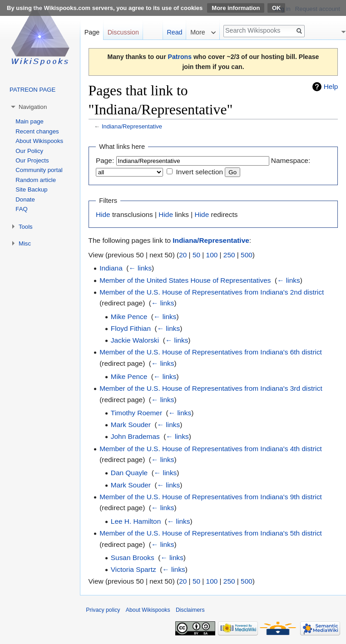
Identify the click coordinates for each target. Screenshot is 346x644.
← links (140, 268)
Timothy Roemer (136, 413)
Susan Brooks (133, 558)
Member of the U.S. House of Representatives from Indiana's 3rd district (211, 388)
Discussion (123, 32)
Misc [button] (25, 243)
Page (92, 32)
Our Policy (29, 151)
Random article (36, 180)
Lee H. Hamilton (136, 521)
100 (212, 255)
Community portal (39, 170)
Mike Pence (129, 317)
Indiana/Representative (132, 126)
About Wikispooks (39, 141)
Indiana (111, 268)
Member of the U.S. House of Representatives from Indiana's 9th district (211, 497)
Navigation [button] (33, 107)
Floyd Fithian (131, 328)
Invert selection (200, 172)
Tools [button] (26, 227)
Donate (25, 199)
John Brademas (135, 436)
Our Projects (32, 160)
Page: (105, 160)
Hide (103, 214)
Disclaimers (190, 610)
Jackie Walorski (135, 340)
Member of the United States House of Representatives (185, 280)
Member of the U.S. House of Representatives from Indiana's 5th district (211, 533)
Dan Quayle (129, 473)
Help (331, 86)
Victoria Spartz (133, 569)
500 (247, 255)
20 (183, 255)
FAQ (21, 209)
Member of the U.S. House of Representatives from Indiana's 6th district (211, 352)
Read (174, 32)
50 (196, 255)
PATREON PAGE (32, 90)
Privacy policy (103, 610)
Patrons (180, 57)
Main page (30, 121)
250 (229, 255)
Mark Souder (131, 425)
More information (236, 8)
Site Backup (31, 189)
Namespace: (291, 160)
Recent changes (37, 131)
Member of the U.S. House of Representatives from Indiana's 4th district (211, 449)
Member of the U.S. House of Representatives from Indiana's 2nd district (212, 292)
